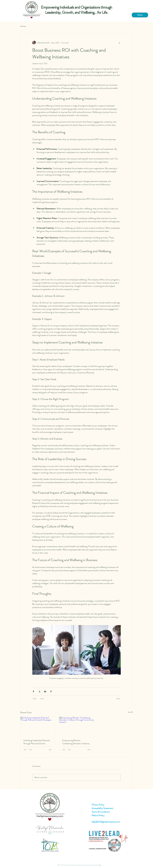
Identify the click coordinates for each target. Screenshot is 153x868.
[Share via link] (51, 691)
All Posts (23, 26)
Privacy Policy (98, 805)
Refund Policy (98, 815)
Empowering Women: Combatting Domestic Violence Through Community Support (76, 742)
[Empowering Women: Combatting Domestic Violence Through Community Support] (77, 726)
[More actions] (119, 43)
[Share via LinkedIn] (45, 691)
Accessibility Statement (102, 808)
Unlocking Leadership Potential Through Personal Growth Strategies (37, 742)
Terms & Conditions (101, 812)
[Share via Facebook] (33, 691)
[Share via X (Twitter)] (39, 691)
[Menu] (140, 15)
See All (130, 712)
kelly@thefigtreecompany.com (106, 822)
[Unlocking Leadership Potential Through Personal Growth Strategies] (38, 726)
